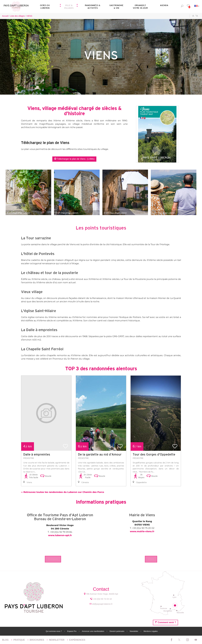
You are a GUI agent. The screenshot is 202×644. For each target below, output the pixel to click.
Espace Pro (72, 631)
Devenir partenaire (117, 631)
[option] (46, 431)
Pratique (19, 640)
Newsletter (134, 631)
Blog (6, 640)
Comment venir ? (165, 622)
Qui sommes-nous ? (54, 631)
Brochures (37, 640)
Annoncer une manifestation (93, 631)
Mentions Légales (151, 631)
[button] (45, 6)
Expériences (77, 640)
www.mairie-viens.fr (142, 531)
